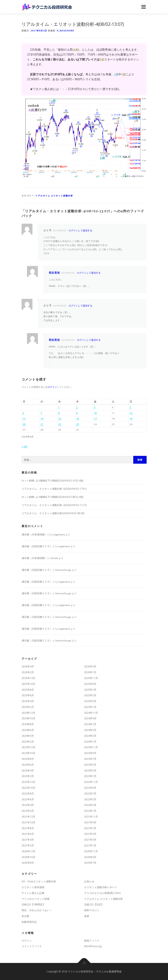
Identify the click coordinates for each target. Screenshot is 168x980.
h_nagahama (66, 31)
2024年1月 (90, 742)
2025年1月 (90, 707)
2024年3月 (90, 736)
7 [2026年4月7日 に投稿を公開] (41, 413)
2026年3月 (90, 666)
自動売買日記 (29, 922)
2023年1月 (90, 776)
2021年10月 (28, 822)
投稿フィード (92, 941)
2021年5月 (90, 834)
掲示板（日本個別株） (34, 534)
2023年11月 (91, 747)
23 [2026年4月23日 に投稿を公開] (78, 424)
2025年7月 (90, 690)
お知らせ (89, 881)
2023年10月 (28, 753)
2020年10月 (28, 857)
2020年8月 (28, 863)
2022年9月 (90, 788)
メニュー (143, 7)
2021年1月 (90, 845)
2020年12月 (28, 851)
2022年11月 (91, 782)
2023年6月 (28, 765)
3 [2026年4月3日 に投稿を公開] (95, 407)
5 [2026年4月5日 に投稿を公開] (130, 407)
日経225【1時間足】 (33, 904)
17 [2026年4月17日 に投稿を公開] (95, 419)
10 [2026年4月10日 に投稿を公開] (95, 413)
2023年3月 (90, 770)
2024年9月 (90, 718)
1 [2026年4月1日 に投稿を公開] (59, 407)
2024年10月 (28, 718)
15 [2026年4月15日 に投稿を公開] (60, 419)
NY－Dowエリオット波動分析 (39, 881)
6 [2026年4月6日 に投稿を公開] (23, 413)
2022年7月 (90, 793)
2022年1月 (90, 811)
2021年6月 (28, 834)
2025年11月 (91, 678)
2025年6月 (28, 695)
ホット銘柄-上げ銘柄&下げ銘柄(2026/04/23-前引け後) (53, 497)
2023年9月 (90, 753)
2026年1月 (90, 672)
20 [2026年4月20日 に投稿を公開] (24, 424)
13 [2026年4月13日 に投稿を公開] (24, 419)
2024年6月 (28, 730)
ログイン (52, 387)
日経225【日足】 (94, 904)
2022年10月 (28, 788)
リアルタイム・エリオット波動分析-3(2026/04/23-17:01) (54, 489)
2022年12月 (28, 782)
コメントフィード (32, 946)
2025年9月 (90, 684)
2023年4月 (28, 770)
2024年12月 (28, 713)
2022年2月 (28, 811)
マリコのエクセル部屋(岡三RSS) (102, 893)
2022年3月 (90, 805)
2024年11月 (91, 713)
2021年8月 (28, 828)
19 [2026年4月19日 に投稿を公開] (131, 419)
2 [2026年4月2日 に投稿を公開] (77, 407)
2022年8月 (28, 793)
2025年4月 (28, 701)
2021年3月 (90, 840)
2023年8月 (28, 759)
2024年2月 (28, 742)
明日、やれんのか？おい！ (37, 910)
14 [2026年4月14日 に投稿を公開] (42, 419)
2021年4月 (28, 840)
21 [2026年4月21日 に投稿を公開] (42, 424)
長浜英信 (54, 273)
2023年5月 (90, 765)
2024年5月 (90, 730)
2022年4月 (28, 805)
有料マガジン (92, 910)
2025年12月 (28, 678)
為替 (87, 916)
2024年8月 (28, 724)
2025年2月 (28, 707)
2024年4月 (28, 736)
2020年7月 (90, 863)
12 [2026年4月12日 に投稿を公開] (131, 413)
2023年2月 (28, 776)
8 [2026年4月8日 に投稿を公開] (59, 413)
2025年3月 (90, 701)
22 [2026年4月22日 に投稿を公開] (60, 424)
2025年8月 (28, 690)
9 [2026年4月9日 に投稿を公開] (77, 413)
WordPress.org (93, 946)
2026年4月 (28, 666)
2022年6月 (28, 799)
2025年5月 (90, 695)
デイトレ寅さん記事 (33, 893)
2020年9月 (90, 857)
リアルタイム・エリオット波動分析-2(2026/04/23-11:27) (54, 505)
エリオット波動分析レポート (101, 887)
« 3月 (25, 447)
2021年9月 (90, 822)
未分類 (25, 916)
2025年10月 (28, 684)
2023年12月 (28, 747)
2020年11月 (91, 851)
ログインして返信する (80, 230)
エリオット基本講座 (33, 887)
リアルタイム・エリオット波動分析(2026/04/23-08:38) (53, 513)
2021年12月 (28, 817)
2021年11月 (91, 817)
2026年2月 (28, 672)
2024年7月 (90, 724)
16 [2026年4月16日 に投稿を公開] (78, 419)
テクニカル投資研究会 (109, 971)
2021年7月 (90, 828)
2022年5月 (90, 799)
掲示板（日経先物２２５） (37, 546)
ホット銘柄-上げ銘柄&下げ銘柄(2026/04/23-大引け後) (53, 480)
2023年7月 (90, 759)
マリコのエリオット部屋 (36, 899)
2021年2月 (28, 845)
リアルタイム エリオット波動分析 (54, 196)
